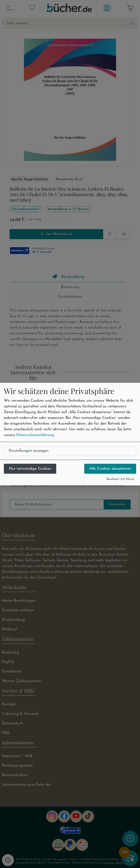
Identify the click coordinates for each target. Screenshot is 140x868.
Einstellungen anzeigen (29, 451)
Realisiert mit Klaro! (120, 479)
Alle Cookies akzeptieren (110, 469)
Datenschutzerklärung (35, 435)
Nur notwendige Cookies (30, 469)
